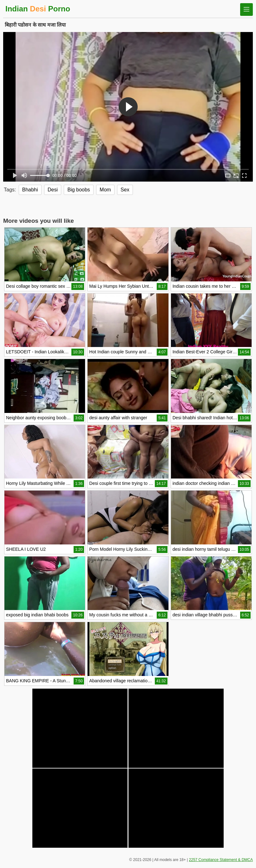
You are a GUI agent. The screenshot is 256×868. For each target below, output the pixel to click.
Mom (105, 190)
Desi (53, 190)
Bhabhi (30, 190)
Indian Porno (38, 9)
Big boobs (79, 190)
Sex (125, 190)
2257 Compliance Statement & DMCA (221, 860)
